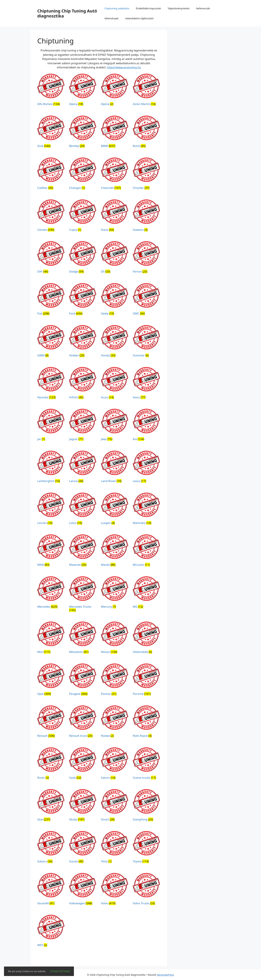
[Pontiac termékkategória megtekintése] (115, 680)
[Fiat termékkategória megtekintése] (51, 300)
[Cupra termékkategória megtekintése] (83, 216)
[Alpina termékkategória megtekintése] (83, 90)
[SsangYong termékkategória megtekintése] (146, 806)
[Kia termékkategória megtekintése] (146, 426)
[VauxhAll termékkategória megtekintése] (51, 890)
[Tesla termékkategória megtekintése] (115, 848)
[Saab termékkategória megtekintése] (83, 764)
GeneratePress (165, 975)
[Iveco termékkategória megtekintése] (146, 384)
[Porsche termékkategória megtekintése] (146, 680)
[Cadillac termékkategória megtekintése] (51, 174)
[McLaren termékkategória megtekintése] (146, 551)
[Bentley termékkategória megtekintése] (83, 132)
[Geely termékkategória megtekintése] (115, 300)
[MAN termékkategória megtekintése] (51, 551)
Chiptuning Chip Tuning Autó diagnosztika (67, 13)
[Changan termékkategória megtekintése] (83, 174)
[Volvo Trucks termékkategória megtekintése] (146, 890)
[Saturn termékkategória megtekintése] (115, 764)
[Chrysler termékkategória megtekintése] (146, 174)
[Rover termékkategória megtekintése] (51, 764)
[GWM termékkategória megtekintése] (51, 342)
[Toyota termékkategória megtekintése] (146, 848)
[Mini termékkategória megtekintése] (51, 638)
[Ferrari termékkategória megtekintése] (146, 258)
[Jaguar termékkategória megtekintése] (83, 426)
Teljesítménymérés (179, 8)
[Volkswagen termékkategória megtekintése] (83, 890)
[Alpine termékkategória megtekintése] (115, 90)
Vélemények (111, 18)
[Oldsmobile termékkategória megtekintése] (146, 638)
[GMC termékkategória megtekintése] (146, 300)
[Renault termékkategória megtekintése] (51, 722)
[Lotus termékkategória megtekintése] (83, 509)
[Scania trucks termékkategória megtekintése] (146, 764)
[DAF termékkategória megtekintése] (51, 258)
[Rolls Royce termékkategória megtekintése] (146, 722)
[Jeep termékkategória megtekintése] (115, 426)
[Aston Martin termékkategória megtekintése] (146, 90)
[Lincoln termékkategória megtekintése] (51, 509)
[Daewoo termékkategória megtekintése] (146, 216)
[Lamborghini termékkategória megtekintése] (51, 467)
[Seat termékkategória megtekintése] (51, 806)
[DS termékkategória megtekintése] (115, 258)
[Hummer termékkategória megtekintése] (146, 342)
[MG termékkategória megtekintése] (146, 593)
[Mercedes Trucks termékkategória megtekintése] (83, 595)
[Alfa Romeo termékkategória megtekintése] (51, 90)
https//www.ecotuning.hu (124, 67)
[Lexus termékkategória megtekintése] (146, 467)
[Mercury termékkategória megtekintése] (115, 593)
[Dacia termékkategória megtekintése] (115, 216)
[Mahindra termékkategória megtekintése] (146, 509)
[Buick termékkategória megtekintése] (146, 132)
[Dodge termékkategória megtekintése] (83, 258)
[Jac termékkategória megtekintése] (51, 426)
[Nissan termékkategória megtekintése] (115, 638)
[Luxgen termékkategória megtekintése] (115, 509)
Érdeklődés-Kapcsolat (148, 8)
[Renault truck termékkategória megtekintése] (83, 722)
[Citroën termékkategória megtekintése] (51, 216)
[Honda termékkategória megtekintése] (115, 342)
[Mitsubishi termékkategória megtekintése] (83, 638)
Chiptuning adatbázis (117, 8)
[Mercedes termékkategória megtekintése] (51, 593)
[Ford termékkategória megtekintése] (83, 300)
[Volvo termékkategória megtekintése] (115, 890)
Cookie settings (60, 971)
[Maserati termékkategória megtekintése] (83, 551)
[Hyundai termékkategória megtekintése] (51, 384)
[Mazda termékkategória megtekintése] (115, 551)
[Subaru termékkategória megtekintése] (51, 848)
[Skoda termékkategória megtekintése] (83, 806)
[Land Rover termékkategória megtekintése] (115, 467)
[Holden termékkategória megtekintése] (83, 342)
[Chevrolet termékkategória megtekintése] (115, 174)
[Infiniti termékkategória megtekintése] (83, 384)
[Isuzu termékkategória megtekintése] (115, 384)
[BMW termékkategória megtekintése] (115, 132)
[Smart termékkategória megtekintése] (115, 806)
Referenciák (203, 8)
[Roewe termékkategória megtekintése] (115, 722)
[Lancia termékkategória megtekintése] (83, 467)
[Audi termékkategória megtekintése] (51, 132)
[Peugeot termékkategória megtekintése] (83, 680)
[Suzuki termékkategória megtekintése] (83, 848)
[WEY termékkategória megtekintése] (51, 931)
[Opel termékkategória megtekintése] (51, 680)
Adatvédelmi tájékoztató (139, 18)
